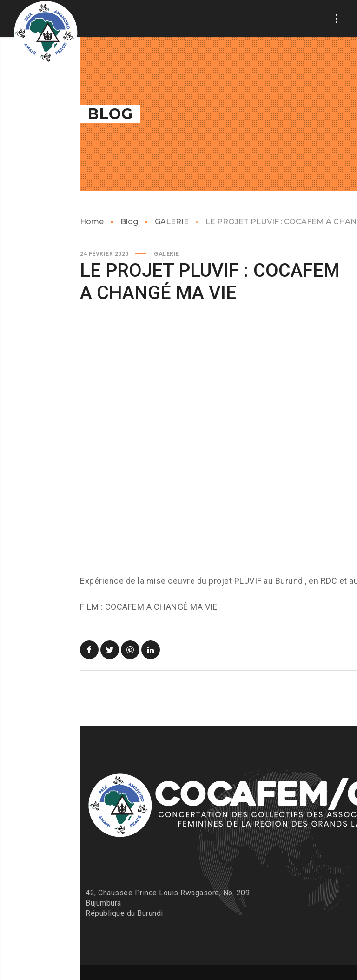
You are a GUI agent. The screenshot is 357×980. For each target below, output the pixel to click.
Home (92, 222)
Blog (129, 222)
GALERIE (172, 222)
